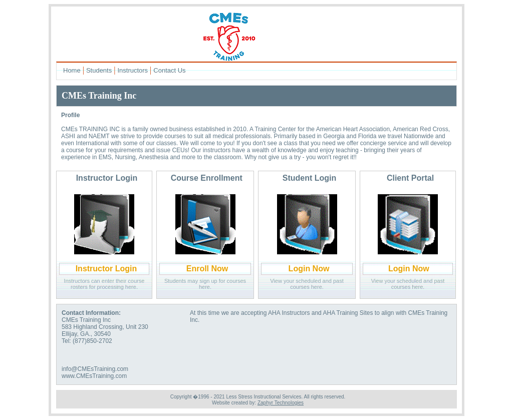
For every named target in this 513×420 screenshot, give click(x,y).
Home (72, 70)
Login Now (309, 269)
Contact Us (169, 70)
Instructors (133, 70)
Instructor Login (106, 269)
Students (99, 70)
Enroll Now (207, 269)
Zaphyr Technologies (281, 403)
